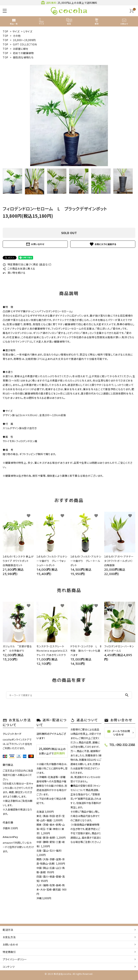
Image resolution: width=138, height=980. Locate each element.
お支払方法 (9, 937)
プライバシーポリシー (15, 959)
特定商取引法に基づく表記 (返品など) (27, 264)
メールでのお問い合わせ (119, 733)
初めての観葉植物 (23, 53)
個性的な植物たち (23, 57)
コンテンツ (9, 967)
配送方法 (8, 930)
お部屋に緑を (21, 49)
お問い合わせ (35, 244)
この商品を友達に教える (19, 268)
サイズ (16, 31)
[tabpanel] (69, 116)
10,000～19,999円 (24, 40)
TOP (5, 31)
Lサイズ (28, 31)
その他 (17, 36)
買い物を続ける (14, 273)
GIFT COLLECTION (25, 44)
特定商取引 (9, 952)
